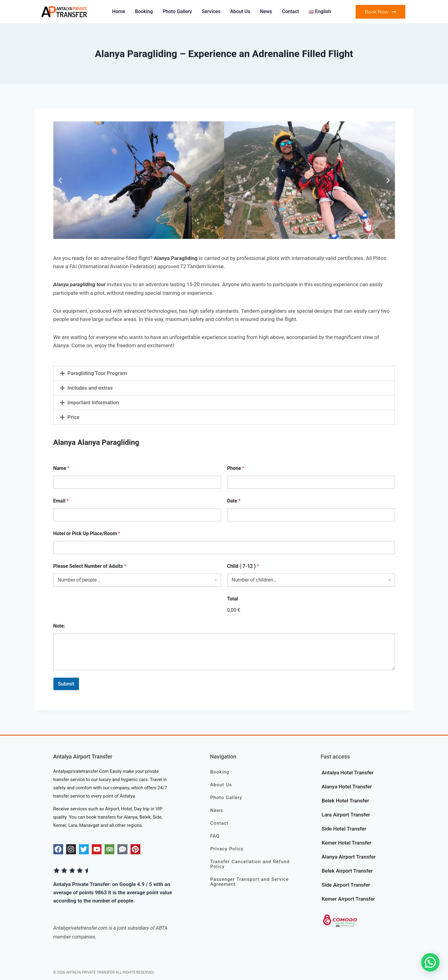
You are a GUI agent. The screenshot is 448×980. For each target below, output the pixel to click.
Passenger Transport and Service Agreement (249, 882)
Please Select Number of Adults (90, 566)
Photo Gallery (177, 11)
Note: (59, 626)
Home (119, 11)
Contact (290, 11)
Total (233, 599)
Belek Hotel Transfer (345, 801)
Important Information (93, 402)
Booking (144, 11)
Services (211, 11)
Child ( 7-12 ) (243, 566)
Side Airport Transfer (346, 885)
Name (61, 468)
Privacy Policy (227, 849)
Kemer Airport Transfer (348, 899)
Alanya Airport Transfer (348, 857)
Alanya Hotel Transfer (347, 787)
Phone (236, 468)
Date (234, 501)
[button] (60, 180)
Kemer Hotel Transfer (346, 843)
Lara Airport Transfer (346, 815)
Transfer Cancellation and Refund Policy (250, 864)
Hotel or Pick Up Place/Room (87, 533)
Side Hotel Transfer (344, 829)
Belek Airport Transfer (347, 871)
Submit (66, 684)
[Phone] (311, 482)
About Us (240, 11)
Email (61, 501)
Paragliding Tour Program (97, 373)
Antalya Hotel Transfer (347, 773)
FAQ (215, 836)
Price (73, 417)
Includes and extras (90, 388)
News (266, 11)
